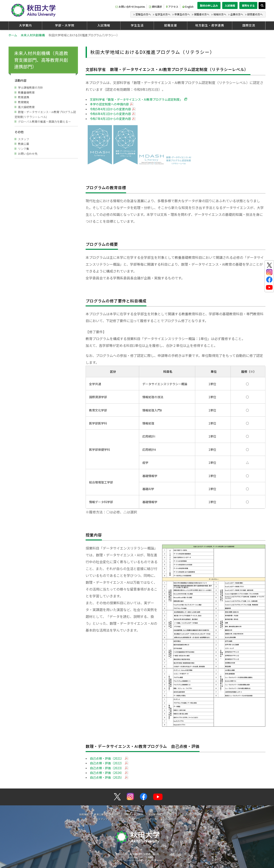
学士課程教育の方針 (31, 88)
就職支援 (171, 25)
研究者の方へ (255, 14)
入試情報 (230, 5)
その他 (19, 132)
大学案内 (25, 25)
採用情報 (84, 814)
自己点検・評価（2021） (107, 758)
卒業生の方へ (182, 14)
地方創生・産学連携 (210, 25)
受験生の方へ (143, 14)
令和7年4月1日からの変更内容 (110, 119)
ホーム (13, 35)
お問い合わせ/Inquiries (130, 7)
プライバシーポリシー (147, 819)
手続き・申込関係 (134, 814)
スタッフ (24, 139)
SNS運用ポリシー (174, 819)
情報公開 (114, 814)
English (188, 7)
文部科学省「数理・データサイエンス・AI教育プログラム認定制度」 (136, 99)
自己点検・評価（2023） (107, 768)
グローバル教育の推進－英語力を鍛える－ (44, 122)
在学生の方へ (163, 14)
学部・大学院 (65, 25)
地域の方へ (220, 14)
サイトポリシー (121, 819)
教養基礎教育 (26, 92)
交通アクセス (171, 814)
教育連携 (24, 97)
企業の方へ (237, 14)
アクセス (172, 7)
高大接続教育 (26, 107)
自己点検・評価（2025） (107, 777)
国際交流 (249, 25)
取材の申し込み (209, 5)
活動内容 (21, 80)
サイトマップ (101, 819)
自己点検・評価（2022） (107, 763)
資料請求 (156, 7)
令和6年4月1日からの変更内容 (110, 114)
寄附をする (248, 5)
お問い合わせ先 (28, 154)
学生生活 (137, 25)
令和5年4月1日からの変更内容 (110, 109)
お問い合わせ (190, 814)
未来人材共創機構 (33, 35)
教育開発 (24, 102)
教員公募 (24, 144)
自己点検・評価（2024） (107, 773)
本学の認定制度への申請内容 (109, 104)
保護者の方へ (202, 14)
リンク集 (24, 149)
